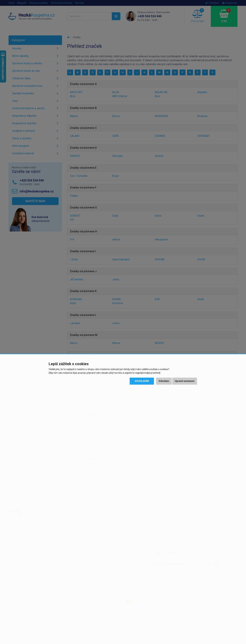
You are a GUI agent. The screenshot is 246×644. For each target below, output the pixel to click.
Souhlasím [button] (142, 381)
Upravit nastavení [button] (185, 381)
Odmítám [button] (164, 381)
